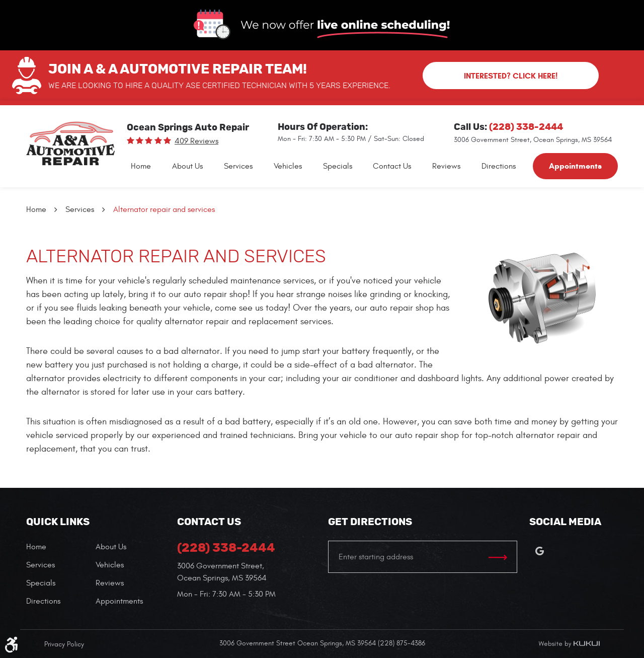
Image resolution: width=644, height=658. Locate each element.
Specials (338, 166)
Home (141, 166)
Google (539, 551)
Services (238, 166)
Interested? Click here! (511, 76)
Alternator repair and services (164, 209)
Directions (499, 166)
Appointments (575, 166)
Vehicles (288, 166)
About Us (187, 166)
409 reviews (196, 141)
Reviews (446, 166)
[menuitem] (141, 166)
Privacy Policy (64, 644)
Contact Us (392, 166)
